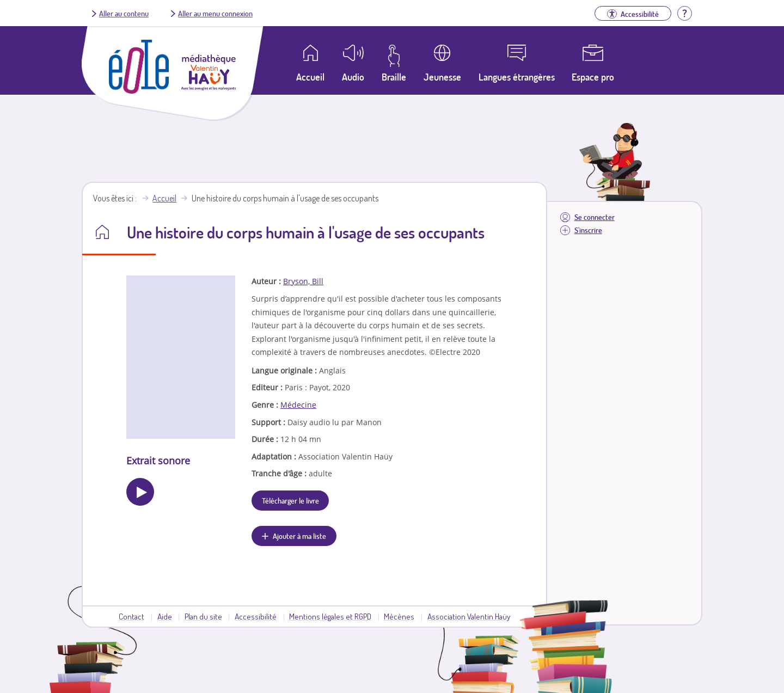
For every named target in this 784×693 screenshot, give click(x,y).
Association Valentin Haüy (469, 616)
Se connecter (595, 217)
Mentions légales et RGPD (330, 616)
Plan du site (203, 616)
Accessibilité (256, 616)
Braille (394, 77)
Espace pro (593, 77)
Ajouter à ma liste (299, 536)
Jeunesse (442, 77)
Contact (131, 616)
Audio (353, 77)
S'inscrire (588, 230)
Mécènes (399, 616)
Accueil (164, 198)
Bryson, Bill (303, 281)
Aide (165, 616)
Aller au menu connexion (215, 13)
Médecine (298, 405)
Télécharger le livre (290, 500)
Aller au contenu (124, 13)
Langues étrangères (517, 77)
